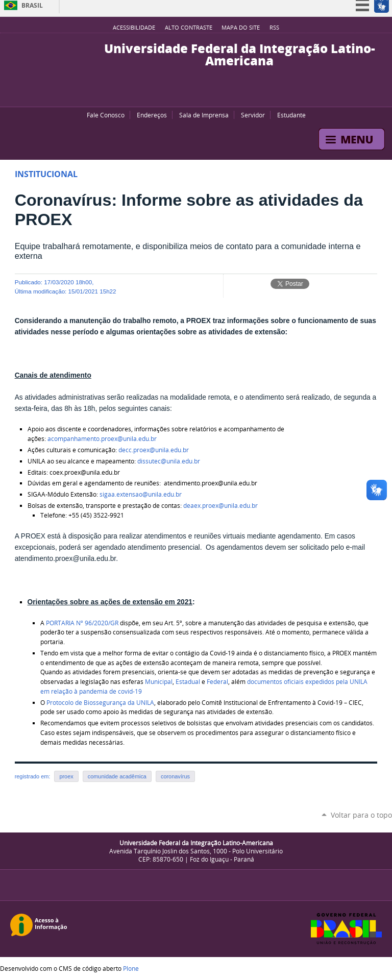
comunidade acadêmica (117, 776)
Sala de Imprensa (204, 115)
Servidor (253, 115)
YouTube (178, 94)
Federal (217, 682)
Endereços (152, 115)
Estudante (291, 115)
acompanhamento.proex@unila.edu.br (102, 439)
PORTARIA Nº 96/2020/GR (82, 623)
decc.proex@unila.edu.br (154, 450)
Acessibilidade (134, 28)
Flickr (204, 94)
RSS (274, 28)
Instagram (216, 94)
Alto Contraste (189, 28)
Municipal (159, 682)
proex (66, 776)
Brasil (32, 5)
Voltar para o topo (361, 815)
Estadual (188, 682)
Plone (131, 968)
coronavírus (175, 776)
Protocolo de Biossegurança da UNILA (100, 703)
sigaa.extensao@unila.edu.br (141, 494)
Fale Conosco (106, 115)
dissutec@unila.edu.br (169, 461)
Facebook (191, 94)
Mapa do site (241, 28)
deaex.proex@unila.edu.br (220, 506)
